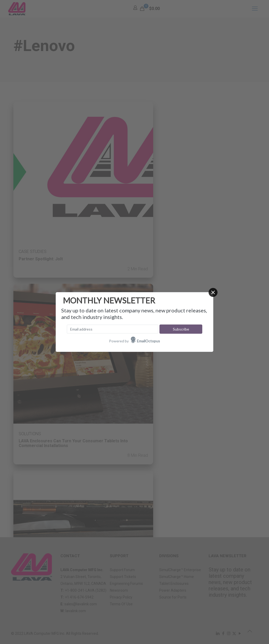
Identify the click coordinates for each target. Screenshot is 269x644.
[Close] (213, 292)
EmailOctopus (148, 341)
